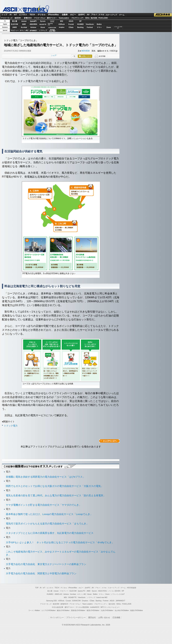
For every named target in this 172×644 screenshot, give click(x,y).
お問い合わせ (104, 618)
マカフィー (15, 30)
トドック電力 (11, 426)
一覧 (74, 56)
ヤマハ (99, 27)
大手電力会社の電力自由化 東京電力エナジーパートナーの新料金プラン (46, 564)
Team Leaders (87, 604)
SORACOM (76, 601)
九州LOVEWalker (107, 610)
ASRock (61, 24)
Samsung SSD (52, 601)
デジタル (42, 15)
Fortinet (90, 27)
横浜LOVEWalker (63, 610)
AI (11, 15)
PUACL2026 (103, 18)
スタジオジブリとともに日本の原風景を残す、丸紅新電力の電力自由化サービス (50, 533)
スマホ (101, 15)
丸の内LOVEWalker (122, 610)
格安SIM (18, 18)
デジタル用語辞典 (82, 607)
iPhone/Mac (54, 15)
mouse (24, 21)
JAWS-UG (58, 594)
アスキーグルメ (40, 18)
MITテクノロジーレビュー (110, 607)
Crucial (71, 24)
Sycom (43, 21)
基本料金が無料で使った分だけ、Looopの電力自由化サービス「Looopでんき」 (49, 514)
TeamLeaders (64, 18)
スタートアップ (111, 15)
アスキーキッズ (7, 18)
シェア (54, 55)
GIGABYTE (43, 24)
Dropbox (62, 27)
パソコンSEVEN (52, 21)
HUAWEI (80, 24)
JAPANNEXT (33, 30)
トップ (4, 15)
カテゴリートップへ (109, 441)
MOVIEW (86, 51)
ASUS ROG (33, 24)
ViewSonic (90, 24)
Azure (43, 27)
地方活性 (94, 18)
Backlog (80, 27)
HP (80, 21)
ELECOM (15, 24)
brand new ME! (102, 597)
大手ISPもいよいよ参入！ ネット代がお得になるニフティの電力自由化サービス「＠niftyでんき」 (60, 542)
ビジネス (23, 15)
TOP (37, 588)
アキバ (94, 15)
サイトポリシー (57, 618)
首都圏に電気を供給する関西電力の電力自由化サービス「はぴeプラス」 (45, 477)
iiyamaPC (33, 21)
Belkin (99, 24)
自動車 (65, 15)
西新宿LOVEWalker (78, 610)
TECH (32, 15)
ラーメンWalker (34, 610)
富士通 (15, 21)
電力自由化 (33, 9)
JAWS (14, 27)
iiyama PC (82, 591)
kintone (33, 27)
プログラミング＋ (101, 604)
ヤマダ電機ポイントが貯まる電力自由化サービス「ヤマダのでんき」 (44, 505)
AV (88, 15)
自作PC (82, 15)
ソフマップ (43, 30)
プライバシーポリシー (76, 618)
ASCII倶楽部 (163, 15)
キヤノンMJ (24, 30)
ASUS (71, 21)
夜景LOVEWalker (93, 610)
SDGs (87, 18)
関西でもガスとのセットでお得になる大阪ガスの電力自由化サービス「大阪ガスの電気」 (55, 486)
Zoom (109, 27)
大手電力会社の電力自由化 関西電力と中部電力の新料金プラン (41, 573)
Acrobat (24, 27)
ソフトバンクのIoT (118, 27)
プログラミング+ (77, 18)
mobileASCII (95, 607)
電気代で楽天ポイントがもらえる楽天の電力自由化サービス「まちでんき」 (47, 524)
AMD (24, 24)
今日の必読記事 (57, 607)
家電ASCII (28, 18)
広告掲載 (116, 618)
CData (71, 27)
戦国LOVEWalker (137, 610)
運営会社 (92, 618)
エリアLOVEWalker (48, 610)
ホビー (73, 15)
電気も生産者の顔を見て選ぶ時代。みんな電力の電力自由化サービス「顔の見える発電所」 (56, 495)
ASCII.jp (10, 9)
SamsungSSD (50, 24)
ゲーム (122, 15)
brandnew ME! (52, 30)
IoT (15, 15)
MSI (62, 21)
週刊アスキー (52, 18)
